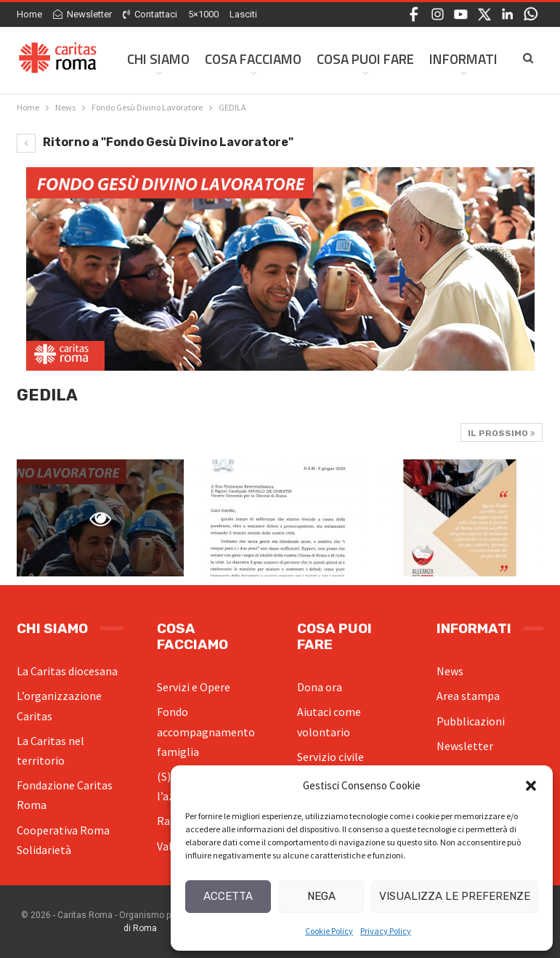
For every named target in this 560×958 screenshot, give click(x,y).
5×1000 (203, 14)
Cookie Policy (329, 931)
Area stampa (468, 696)
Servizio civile (330, 757)
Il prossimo (502, 433)
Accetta (228, 896)
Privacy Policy (386, 931)
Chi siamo (158, 59)
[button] (531, 786)
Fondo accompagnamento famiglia (206, 731)
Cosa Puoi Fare (365, 59)
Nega (321, 896)
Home (29, 14)
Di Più (447, 59)
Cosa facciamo (253, 59)
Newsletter (82, 14)
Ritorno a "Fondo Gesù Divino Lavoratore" (155, 142)
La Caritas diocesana (67, 671)
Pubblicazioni (471, 721)
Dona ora (320, 687)
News (450, 671)
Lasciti (243, 14)
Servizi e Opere (194, 687)
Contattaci (150, 14)
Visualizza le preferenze (455, 896)
